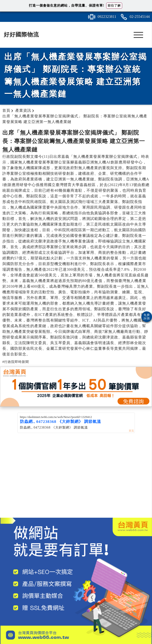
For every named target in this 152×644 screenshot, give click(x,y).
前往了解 (114, 6)
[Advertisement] (76, 480)
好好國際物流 (21, 35)
